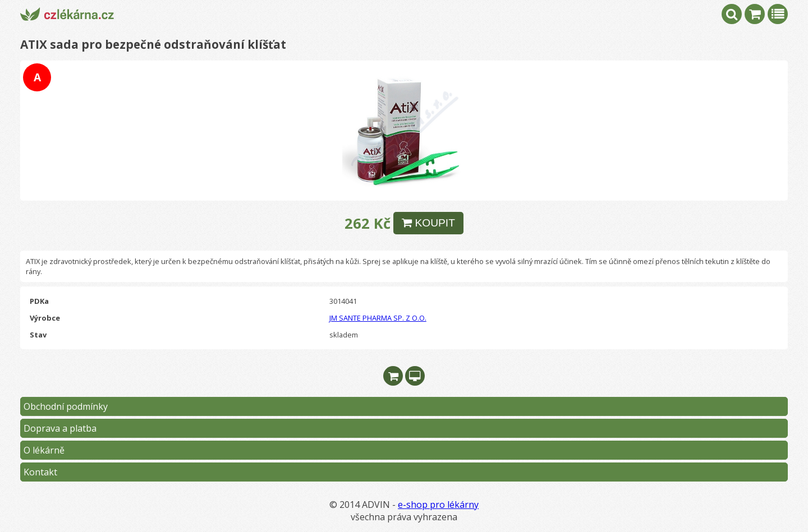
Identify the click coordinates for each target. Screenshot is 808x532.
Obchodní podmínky (66, 406)
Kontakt (40, 472)
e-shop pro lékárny (438, 505)
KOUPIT (428, 223)
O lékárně (44, 450)
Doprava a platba (60, 428)
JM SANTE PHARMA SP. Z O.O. (378, 318)
